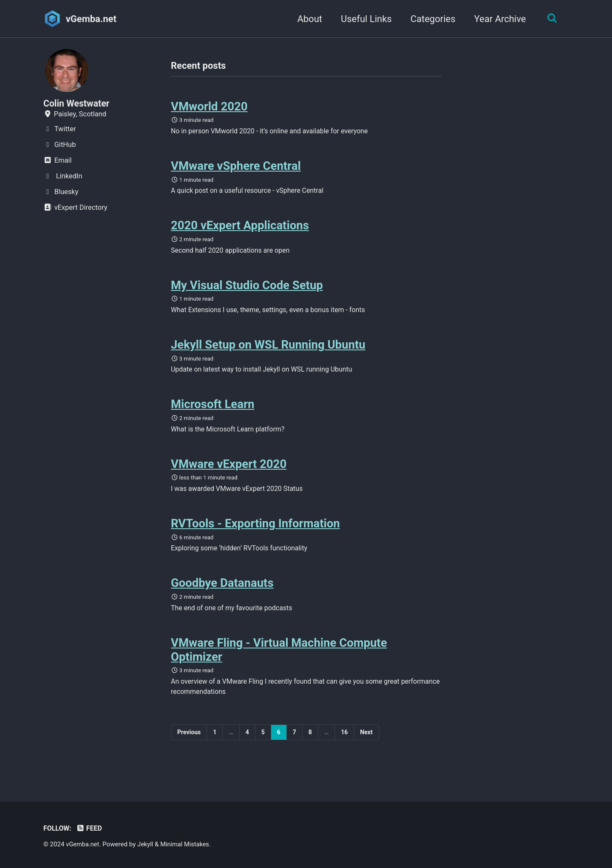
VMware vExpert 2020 (229, 472)
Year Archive (498, 19)
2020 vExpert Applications (240, 229)
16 (344, 746)
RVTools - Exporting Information (255, 533)
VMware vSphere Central (236, 168)
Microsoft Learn (212, 412)
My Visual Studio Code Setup (247, 290)
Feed (90, 828)
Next (366, 746)
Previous (189, 746)
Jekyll (147, 844)
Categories (431, 19)
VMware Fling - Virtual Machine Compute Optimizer (279, 662)
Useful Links (364, 19)
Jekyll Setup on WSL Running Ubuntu (268, 351)
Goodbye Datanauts (222, 594)
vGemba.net (91, 19)
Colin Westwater (78, 103)
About (307, 19)
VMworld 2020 (209, 107)
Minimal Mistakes (187, 844)
